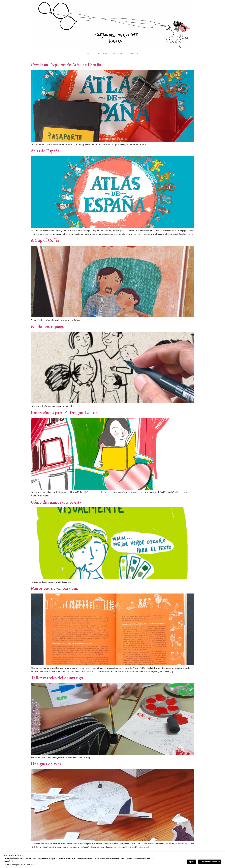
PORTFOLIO (100, 54)
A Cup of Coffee (45, 240)
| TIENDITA (133, 54)
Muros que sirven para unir (55, 588)
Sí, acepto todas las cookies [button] (210, 862)
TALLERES (117, 54)
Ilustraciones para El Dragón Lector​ (64, 413)
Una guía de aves (46, 764)
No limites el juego (47, 327)
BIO (88, 54)
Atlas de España (45, 151)
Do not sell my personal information (19, 865)
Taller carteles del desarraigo (57, 678)
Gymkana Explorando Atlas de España (66, 65)
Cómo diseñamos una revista (56, 502)
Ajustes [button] (192, 862)
